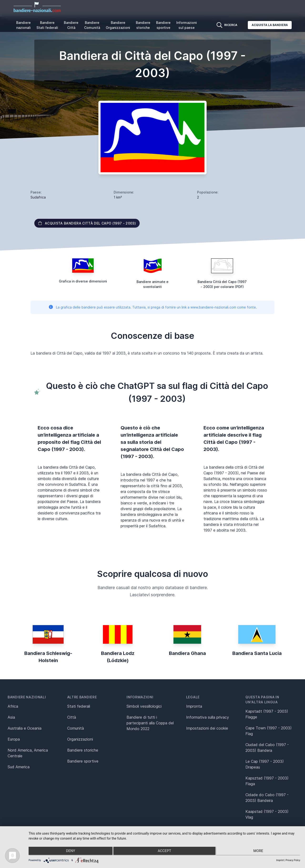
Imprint (280, 860)
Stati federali (79, 706)
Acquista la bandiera (270, 25)
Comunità (76, 728)
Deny (69, 852)
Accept (164, 852)
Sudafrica (38, 197)
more (260, 852)
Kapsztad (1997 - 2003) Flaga (267, 781)
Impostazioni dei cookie (207, 728)
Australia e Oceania (25, 728)
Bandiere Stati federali (47, 25)
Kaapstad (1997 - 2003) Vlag (267, 814)
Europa (14, 739)
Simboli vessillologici (144, 706)
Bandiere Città (71, 25)
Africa (13, 706)
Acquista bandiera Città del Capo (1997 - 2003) (87, 223)
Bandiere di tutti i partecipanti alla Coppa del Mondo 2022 (150, 723)
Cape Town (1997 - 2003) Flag (269, 731)
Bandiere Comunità (92, 25)
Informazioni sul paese (187, 25)
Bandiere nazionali (23, 25)
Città (72, 717)
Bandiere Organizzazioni (118, 25)
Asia (11, 717)
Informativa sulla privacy (208, 717)
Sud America (19, 767)
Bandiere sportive (163, 25)
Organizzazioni (80, 739)
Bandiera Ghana (187, 653)
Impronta (194, 706)
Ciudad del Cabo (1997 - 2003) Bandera (267, 748)
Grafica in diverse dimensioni (83, 281)
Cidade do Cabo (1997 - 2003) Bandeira (267, 798)
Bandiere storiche (143, 25)
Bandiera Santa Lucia (257, 653)
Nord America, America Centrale (28, 753)
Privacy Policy (293, 860)
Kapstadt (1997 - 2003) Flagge (267, 714)
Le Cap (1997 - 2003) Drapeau (265, 764)
